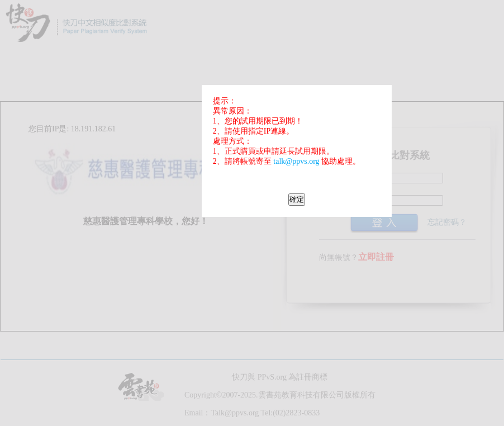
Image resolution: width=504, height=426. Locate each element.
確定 (297, 199)
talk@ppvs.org (296, 161)
